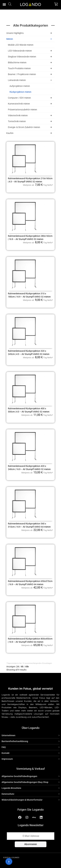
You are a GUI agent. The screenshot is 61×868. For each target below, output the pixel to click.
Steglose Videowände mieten (30, 57)
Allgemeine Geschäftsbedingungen (19, 776)
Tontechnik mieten (30, 121)
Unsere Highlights (30, 33)
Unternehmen (8, 735)
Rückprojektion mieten (20, 92)
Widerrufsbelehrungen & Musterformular (22, 800)
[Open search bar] (10, 4)
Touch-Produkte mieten (30, 68)
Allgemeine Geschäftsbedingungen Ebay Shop (25, 782)
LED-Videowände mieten (30, 51)
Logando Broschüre (11, 788)
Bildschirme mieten (30, 62)
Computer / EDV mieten (30, 98)
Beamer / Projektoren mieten (30, 74)
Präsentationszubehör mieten (22, 110)
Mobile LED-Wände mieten (21, 45)
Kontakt (6, 753)
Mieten (30, 39)
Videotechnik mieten (30, 115)
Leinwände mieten (30, 80)
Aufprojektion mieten (20, 86)
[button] (4, 4)
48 (22, 667)
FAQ (4, 747)
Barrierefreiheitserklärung (15, 741)
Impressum (7, 759)
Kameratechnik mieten (30, 104)
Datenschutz (8, 794)
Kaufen (30, 133)
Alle (27, 667)
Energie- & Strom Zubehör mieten (30, 127)
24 (18, 667)
